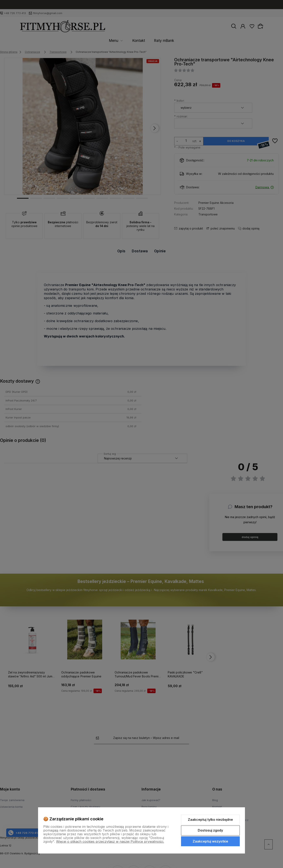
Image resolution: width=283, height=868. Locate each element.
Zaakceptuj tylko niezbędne (210, 820)
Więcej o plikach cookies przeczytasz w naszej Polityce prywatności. (110, 841)
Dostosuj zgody (210, 830)
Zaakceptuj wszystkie (210, 841)
